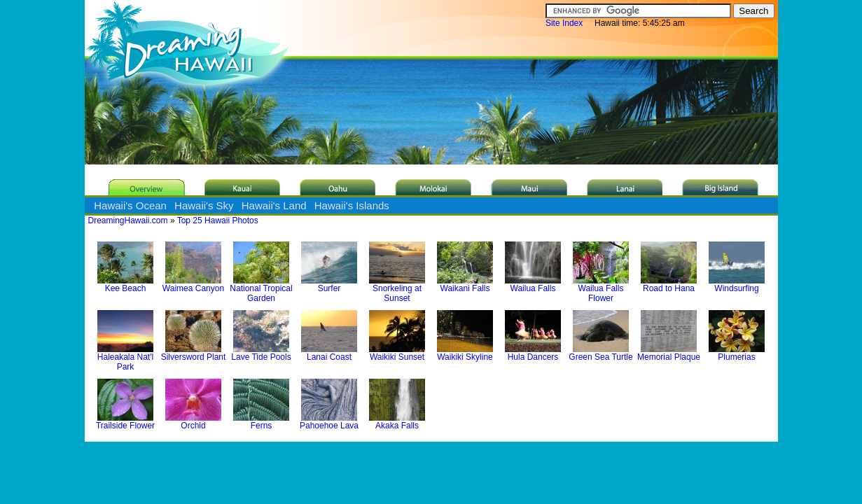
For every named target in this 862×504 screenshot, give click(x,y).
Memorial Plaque (669, 353)
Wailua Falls (533, 285)
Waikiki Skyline (465, 353)
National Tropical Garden (261, 289)
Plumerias (737, 353)
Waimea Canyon (193, 285)
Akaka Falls (397, 422)
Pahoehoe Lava (329, 422)
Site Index (564, 23)
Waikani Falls (465, 285)
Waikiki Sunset (397, 353)
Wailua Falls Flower (601, 289)
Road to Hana (669, 285)
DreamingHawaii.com (128, 220)
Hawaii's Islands (352, 205)
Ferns (261, 422)
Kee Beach (125, 285)
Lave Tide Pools (261, 353)
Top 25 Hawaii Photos (218, 220)
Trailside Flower (125, 422)
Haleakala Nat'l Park (125, 358)
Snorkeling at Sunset (397, 289)
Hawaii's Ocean (130, 205)
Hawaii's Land (274, 205)
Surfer (329, 285)
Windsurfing (737, 285)
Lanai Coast (329, 353)
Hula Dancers (533, 353)
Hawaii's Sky (204, 205)
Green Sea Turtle (600, 353)
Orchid (193, 422)
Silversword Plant (194, 353)
